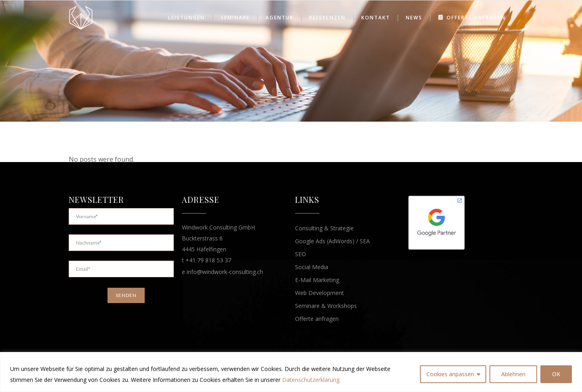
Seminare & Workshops (326, 306)
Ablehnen (513, 374)
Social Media (312, 267)
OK (556, 374)
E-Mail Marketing (317, 280)
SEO (300, 254)
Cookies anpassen (450, 374)
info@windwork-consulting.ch (225, 272)
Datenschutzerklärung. (311, 380)
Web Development (319, 293)
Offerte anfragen (317, 319)
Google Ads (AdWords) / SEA (332, 241)
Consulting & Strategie (324, 228)
